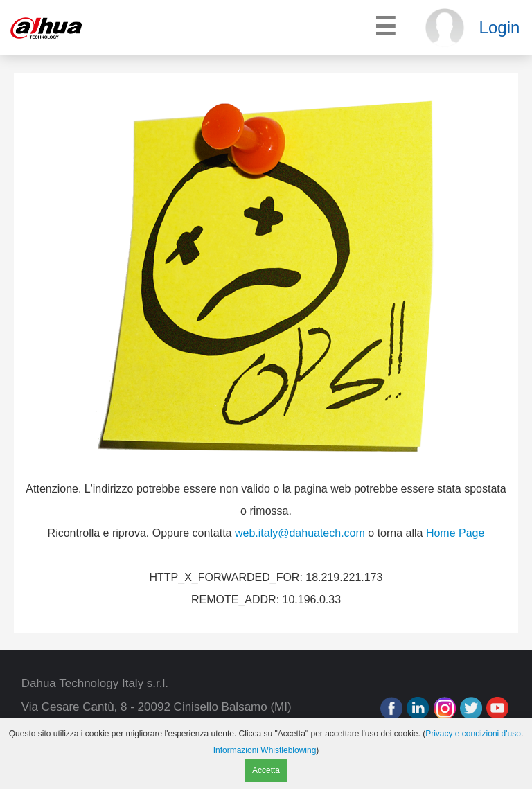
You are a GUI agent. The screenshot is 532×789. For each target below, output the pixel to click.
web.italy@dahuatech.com (300, 533)
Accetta (266, 770)
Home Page (455, 533)
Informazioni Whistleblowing (265, 750)
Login (500, 27)
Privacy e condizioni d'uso (473, 734)
